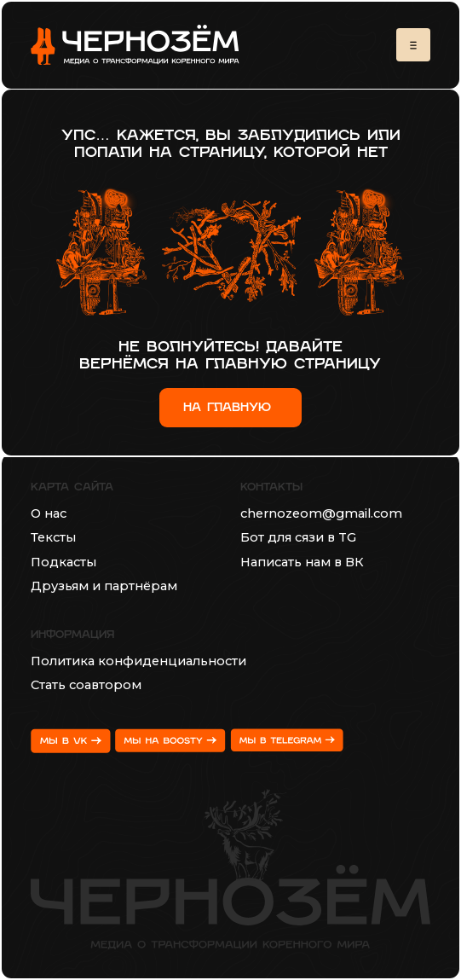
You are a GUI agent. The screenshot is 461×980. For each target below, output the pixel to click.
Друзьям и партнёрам (104, 586)
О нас (49, 513)
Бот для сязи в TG (298, 537)
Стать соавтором (86, 685)
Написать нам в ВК (302, 562)
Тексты (53, 537)
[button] (413, 45)
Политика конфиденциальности (138, 661)
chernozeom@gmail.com (321, 513)
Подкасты (63, 562)
